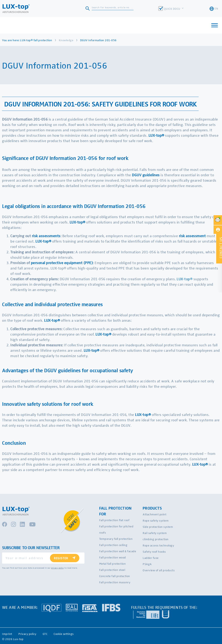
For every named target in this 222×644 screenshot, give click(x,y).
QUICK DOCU (173, 9)
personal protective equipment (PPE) (62, 263)
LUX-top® (156, 135)
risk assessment (192, 236)
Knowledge (66, 40)
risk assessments (46, 236)
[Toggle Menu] (215, 25)
